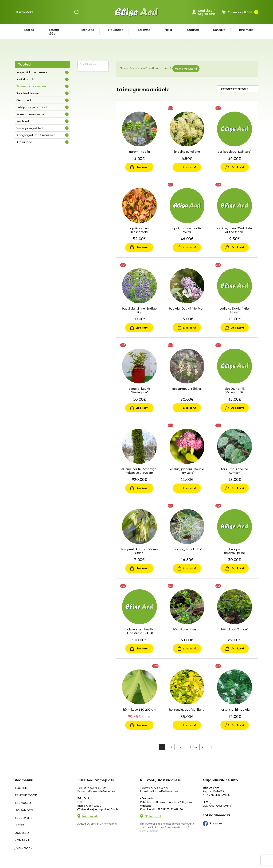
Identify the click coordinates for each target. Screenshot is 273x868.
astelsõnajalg (87, 85)
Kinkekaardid (26, 79)
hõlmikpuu (85, 146)
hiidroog (84, 133)
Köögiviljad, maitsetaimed (36, 135)
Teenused (87, 30)
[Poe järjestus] (238, 89)
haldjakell (85, 128)
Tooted (29, 30)
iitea (82, 159)
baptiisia (85, 94)
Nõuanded (116, 30)
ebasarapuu (86, 111)
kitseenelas (86, 194)
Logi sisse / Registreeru (206, 12)
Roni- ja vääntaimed (31, 114)
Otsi (77, 12)
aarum (83, 72)
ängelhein (85, 76)
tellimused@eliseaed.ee (101, 791)
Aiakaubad (24, 142)
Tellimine (144, 30)
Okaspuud (24, 100)
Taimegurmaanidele (31, 86)
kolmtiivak (85, 203)
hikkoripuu (85, 137)
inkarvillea (85, 168)
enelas (83, 120)
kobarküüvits (87, 198)
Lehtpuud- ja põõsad (32, 107)
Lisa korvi (142, 167)
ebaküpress (86, 107)
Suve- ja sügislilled (30, 128)
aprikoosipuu (87, 81)
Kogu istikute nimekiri (32, 72)
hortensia (85, 150)
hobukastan (86, 142)
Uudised (193, 30)
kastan (83, 176)
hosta (83, 155)
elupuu (83, 115)
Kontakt (219, 30)
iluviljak (84, 163)
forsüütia (85, 124)
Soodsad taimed (28, 93)
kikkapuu (85, 181)
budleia (84, 98)
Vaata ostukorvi (186, 69)
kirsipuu (84, 189)
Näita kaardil (90, 816)
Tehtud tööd (54, 32)
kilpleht (84, 185)
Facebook (212, 824)
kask (82, 172)
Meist (168, 30)
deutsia (84, 102)
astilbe (83, 89)
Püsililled (23, 121)
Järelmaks (246, 30)
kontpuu (84, 207)
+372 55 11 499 (97, 788)
